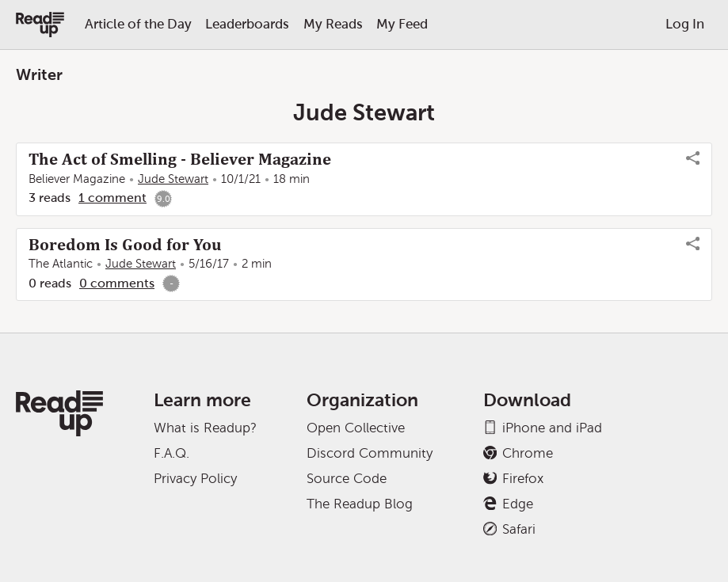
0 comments (117, 283)
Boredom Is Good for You (125, 245)
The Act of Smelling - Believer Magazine (180, 159)
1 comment (112, 198)
